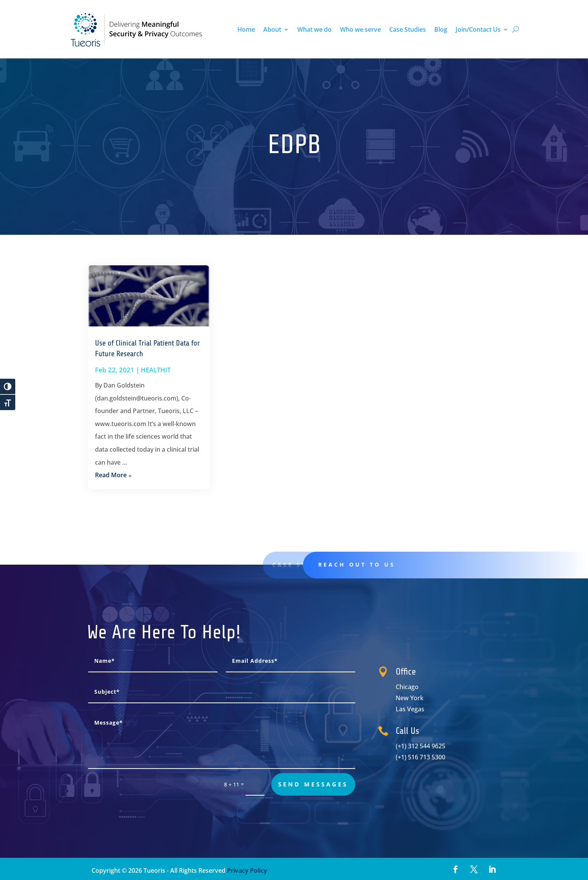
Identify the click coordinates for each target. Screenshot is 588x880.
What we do (314, 29)
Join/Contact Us (478, 29)
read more (111, 475)
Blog (441, 29)
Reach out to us (383, 564)
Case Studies (408, 29)
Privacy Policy (246, 870)
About (272, 29)
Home (246, 29)
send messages (313, 784)
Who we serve (360, 29)
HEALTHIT (156, 370)
